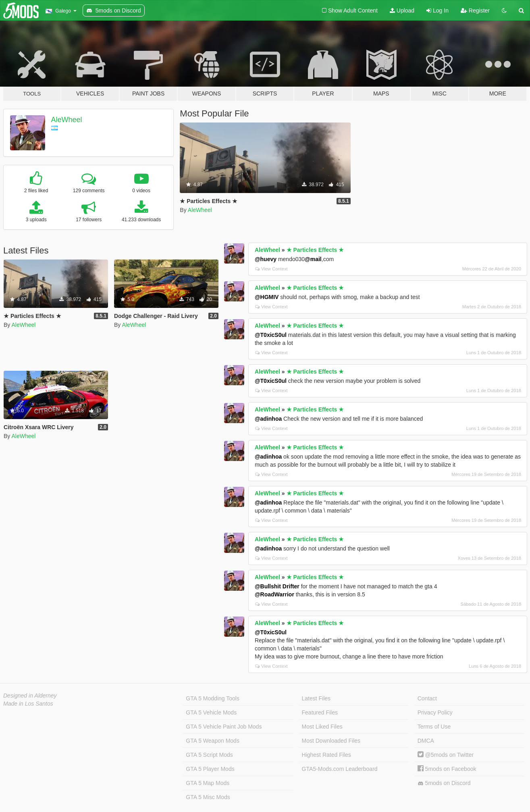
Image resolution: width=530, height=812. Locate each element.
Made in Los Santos (28, 704)
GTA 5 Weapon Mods (213, 741)
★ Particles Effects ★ (315, 250)
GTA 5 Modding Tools (213, 698)
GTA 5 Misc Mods (208, 797)
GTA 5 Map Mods (208, 783)
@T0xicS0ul (271, 335)
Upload (402, 10)
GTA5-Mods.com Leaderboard (340, 769)
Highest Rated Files (326, 755)
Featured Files (320, 712)
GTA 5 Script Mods (209, 755)
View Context (271, 269)
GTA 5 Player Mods (210, 769)
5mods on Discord (444, 783)
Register (475, 10)
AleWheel (67, 120)
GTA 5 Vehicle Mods (211, 712)
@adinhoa (268, 419)
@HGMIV (267, 297)
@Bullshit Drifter (277, 586)
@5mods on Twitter (446, 755)
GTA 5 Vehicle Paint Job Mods (224, 727)
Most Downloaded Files (331, 741)
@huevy (266, 259)
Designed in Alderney (30, 696)
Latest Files (316, 698)
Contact (427, 698)
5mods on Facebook (447, 769)
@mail (313, 259)
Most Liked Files (322, 727)
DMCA (426, 741)
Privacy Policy (435, 712)
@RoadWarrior (274, 594)
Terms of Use (434, 727)
